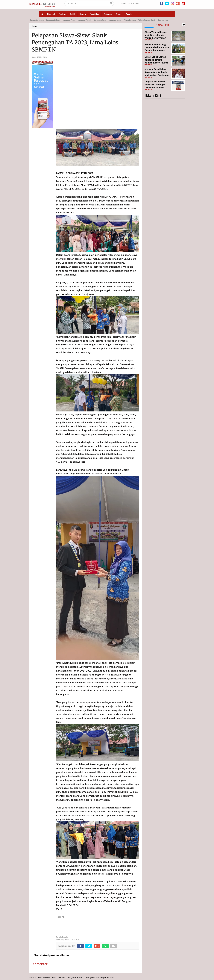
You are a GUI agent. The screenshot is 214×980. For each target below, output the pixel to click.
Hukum (83, 14)
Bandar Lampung (37, 20)
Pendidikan (95, 14)
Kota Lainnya (163, 20)
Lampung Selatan (53, 20)
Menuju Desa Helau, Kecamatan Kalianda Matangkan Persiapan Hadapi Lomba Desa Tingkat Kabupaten (157, 75)
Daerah (119, 14)
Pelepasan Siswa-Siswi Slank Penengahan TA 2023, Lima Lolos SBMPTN (75, 43)
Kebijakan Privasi (75, 977)
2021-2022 (86, 671)
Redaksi (33, 977)
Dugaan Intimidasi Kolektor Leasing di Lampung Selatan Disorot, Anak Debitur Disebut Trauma (156, 87)
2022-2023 (75, 189)
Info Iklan (62, 977)
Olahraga (108, 14)
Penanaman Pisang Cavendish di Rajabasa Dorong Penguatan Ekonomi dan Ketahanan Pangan (157, 50)
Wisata (129, 14)
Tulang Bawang (130, 20)
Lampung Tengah (85, 20)
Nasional (51, 14)
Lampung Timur (69, 20)
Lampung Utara (115, 20)
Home (34, 26)
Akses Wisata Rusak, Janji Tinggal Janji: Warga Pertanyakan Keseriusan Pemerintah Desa (156, 38)
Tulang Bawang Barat (147, 20)
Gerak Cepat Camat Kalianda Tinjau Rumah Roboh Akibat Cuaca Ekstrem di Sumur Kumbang (156, 63)
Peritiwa (62, 14)
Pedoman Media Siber (47, 977)
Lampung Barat (100, 20)
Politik (73, 14)
